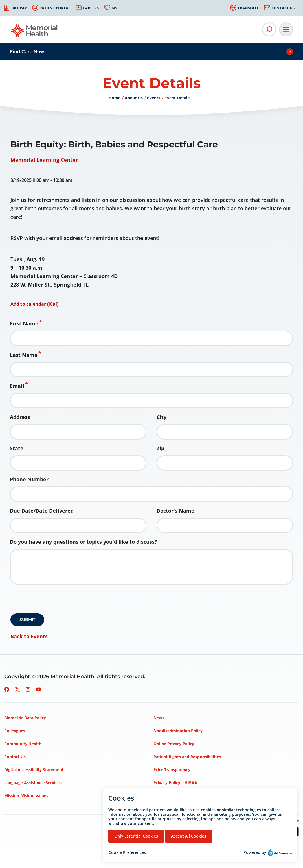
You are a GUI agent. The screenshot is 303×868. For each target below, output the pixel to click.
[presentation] (53, 601)
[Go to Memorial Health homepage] (35, 33)
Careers (91, 8)
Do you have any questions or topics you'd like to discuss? (84, 542)
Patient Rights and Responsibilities (187, 757)
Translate (248, 8)
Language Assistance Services (33, 783)
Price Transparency (172, 770)
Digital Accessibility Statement (34, 770)
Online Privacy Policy (174, 744)
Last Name (24, 355)
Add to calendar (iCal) (34, 304)
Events (154, 98)
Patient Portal (55, 8)
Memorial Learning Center (44, 160)
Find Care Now (27, 52)
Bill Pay (19, 8)
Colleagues (15, 731)
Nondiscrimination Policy (178, 731)
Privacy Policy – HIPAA (175, 783)
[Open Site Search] (269, 29)
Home (115, 98)
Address (20, 417)
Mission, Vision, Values (26, 796)
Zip (160, 448)
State (17, 448)
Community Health (23, 744)
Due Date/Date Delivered (42, 511)
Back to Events (29, 636)
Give (115, 8)
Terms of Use (166, 796)
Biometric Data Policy (25, 718)
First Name (24, 323)
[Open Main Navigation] (286, 29)
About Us (134, 98)
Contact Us (283, 8)
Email (17, 386)
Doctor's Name (175, 511)
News (159, 718)
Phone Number (29, 479)
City (162, 417)
